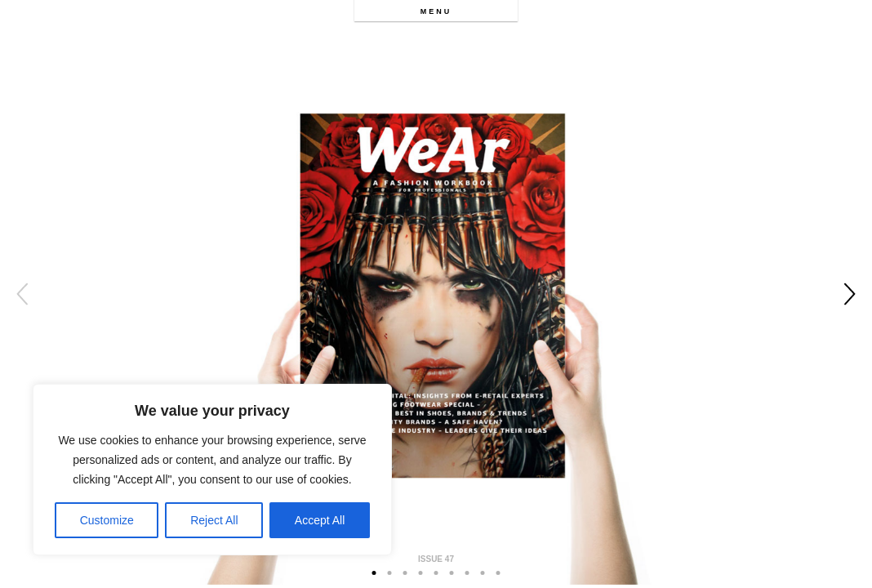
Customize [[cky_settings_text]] (107, 520)
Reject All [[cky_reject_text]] (214, 520)
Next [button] (850, 294)
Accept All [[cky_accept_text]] (320, 520)
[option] (436, 294)
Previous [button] (22, 294)
